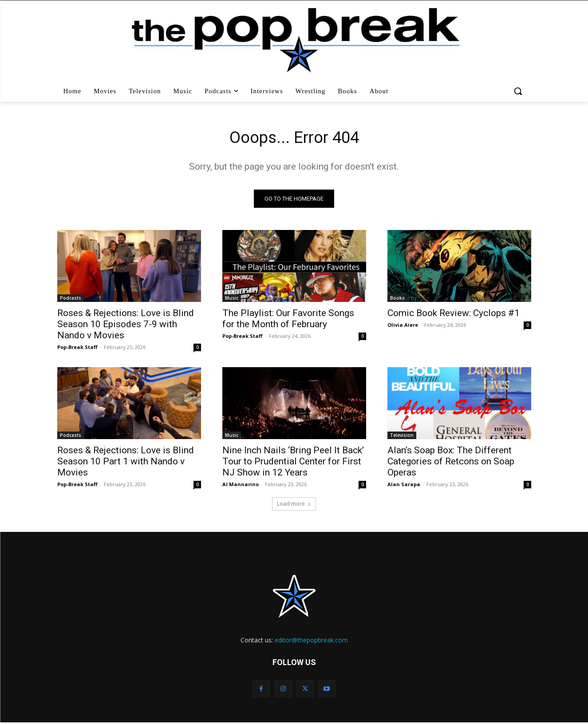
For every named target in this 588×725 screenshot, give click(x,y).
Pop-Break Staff (77, 349)
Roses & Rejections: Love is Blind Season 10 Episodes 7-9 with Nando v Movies (126, 326)
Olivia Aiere (403, 327)
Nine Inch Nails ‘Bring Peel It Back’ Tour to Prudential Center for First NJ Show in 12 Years (293, 464)
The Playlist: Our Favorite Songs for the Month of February (288, 321)
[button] (519, 91)
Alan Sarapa (404, 486)
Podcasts (71, 300)
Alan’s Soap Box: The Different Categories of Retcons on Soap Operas (451, 464)
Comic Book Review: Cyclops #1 (454, 315)
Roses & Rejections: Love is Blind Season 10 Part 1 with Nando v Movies (126, 464)
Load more (294, 506)
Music (232, 300)
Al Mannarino (241, 486)
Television (402, 437)
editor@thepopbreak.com (311, 642)
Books (397, 300)
